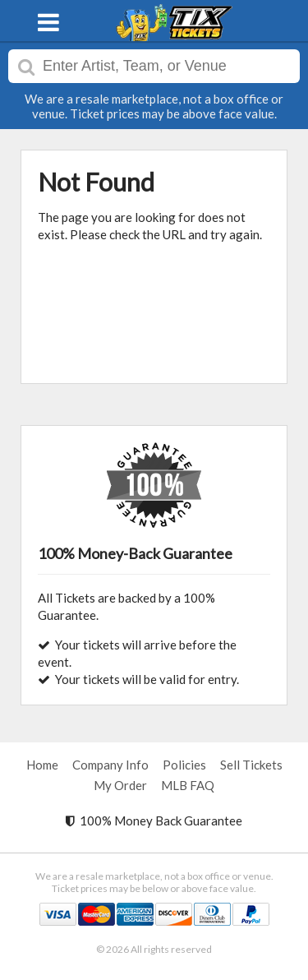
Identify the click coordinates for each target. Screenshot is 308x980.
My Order (120, 785)
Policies (184, 765)
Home (42, 765)
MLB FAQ (188, 785)
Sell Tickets (251, 765)
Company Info (110, 765)
